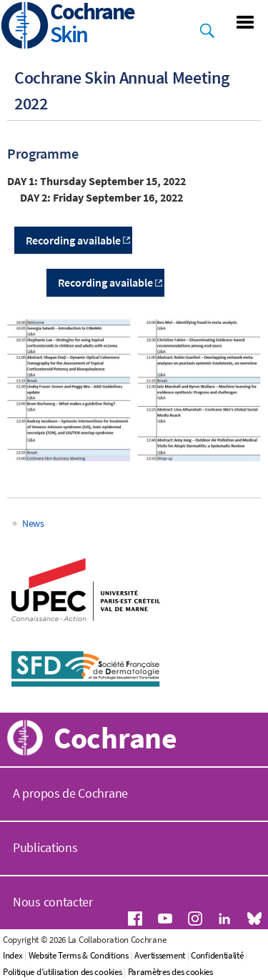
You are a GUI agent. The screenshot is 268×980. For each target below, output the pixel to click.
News (33, 523)
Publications (45, 847)
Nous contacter (53, 902)
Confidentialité (217, 955)
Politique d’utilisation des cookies (63, 972)
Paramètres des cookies (170, 972)
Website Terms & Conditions (79, 955)
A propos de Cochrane (70, 793)
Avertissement (160, 955)
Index (13, 955)
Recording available (105, 282)
